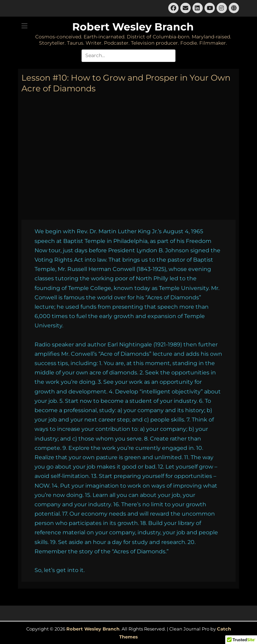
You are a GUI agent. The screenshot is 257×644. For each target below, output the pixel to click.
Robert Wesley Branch (133, 27)
